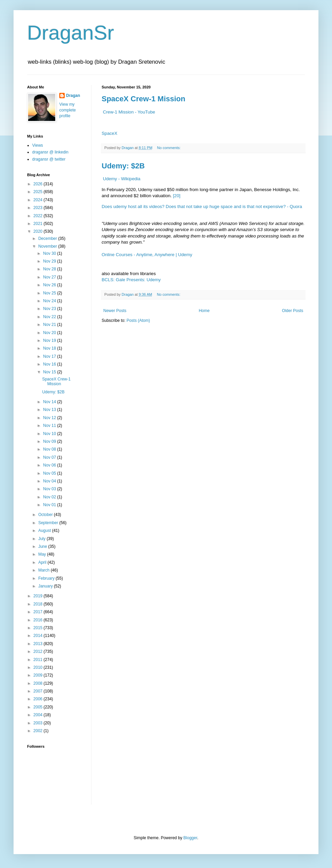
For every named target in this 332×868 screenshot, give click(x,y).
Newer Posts (115, 311)
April (43, 562)
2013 (39, 644)
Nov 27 (50, 277)
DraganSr (71, 33)
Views (38, 145)
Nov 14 (50, 402)
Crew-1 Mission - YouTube (129, 112)
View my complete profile (68, 110)
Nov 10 (50, 434)
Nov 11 (50, 426)
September (49, 523)
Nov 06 (50, 465)
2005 (39, 707)
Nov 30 (50, 253)
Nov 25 (50, 293)
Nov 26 (50, 285)
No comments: (169, 148)
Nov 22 (50, 317)
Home (204, 311)
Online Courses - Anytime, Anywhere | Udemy (147, 255)
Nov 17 (50, 356)
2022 (39, 216)
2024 (39, 200)
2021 (39, 224)
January (46, 586)
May (43, 554)
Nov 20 (50, 333)
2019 (39, 596)
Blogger (190, 838)
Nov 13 (50, 410)
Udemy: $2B (123, 166)
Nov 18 (50, 348)
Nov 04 (50, 481)
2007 (39, 691)
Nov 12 (50, 418)
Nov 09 (50, 441)
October (46, 515)
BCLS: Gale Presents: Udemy (131, 280)
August (45, 531)
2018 (39, 604)
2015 (39, 628)
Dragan (73, 96)
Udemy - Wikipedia (122, 179)
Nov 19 (50, 340)
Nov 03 (50, 489)
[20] (177, 196)
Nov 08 (50, 449)
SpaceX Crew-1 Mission (143, 99)
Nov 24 (50, 301)
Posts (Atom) (138, 321)
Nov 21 (50, 325)
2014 (39, 636)
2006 (39, 699)
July (43, 539)
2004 (39, 715)
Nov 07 (50, 457)
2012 (39, 652)
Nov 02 (50, 497)
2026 (39, 184)
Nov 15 (50, 372)
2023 (39, 208)
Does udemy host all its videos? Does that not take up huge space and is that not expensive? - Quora (202, 206)
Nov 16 (50, 364)
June (43, 546)
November (48, 246)
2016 (39, 620)
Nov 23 (50, 309)
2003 (39, 723)
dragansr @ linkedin (50, 152)
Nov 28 (50, 269)
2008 (39, 683)
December (48, 239)
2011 (39, 660)
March (45, 570)
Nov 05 (50, 473)
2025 (39, 192)
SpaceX (109, 133)
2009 (39, 675)
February (47, 578)
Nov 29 (50, 261)
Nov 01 (50, 505)
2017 (39, 612)
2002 (39, 731)
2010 (39, 667)
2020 (39, 231)
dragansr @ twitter (49, 159)
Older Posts (293, 311)
